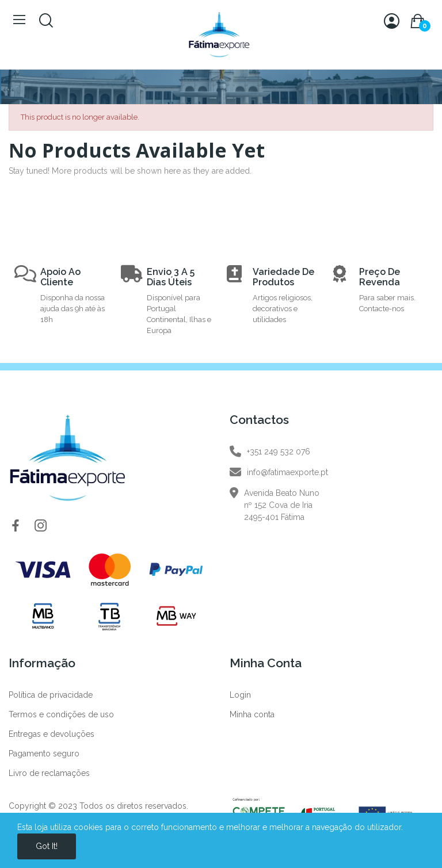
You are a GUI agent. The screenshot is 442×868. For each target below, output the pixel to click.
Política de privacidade (51, 695)
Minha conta (252, 714)
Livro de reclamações (49, 773)
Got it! (47, 846)
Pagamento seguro (44, 754)
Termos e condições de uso (61, 714)
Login (240, 695)
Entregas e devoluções (52, 734)
